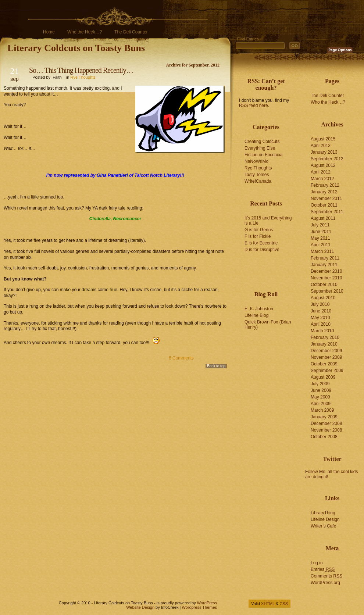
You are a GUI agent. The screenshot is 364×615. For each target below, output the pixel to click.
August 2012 (323, 165)
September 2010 (327, 291)
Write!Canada (258, 181)
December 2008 (326, 423)
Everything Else (260, 148)
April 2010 (321, 324)
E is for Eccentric (261, 243)
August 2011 (323, 218)
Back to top (216, 366)
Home (49, 32)
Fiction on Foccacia (263, 155)
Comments (326, 576)
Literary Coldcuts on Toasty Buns (76, 48)
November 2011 (326, 199)
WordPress (207, 603)
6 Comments (181, 358)
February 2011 (325, 258)
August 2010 (323, 298)
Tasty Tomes (257, 175)
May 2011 (320, 238)
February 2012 (325, 185)
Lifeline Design (325, 519)
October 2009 (324, 364)
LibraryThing (323, 513)
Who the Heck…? (85, 32)
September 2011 (327, 212)
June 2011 (321, 232)
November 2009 (326, 357)
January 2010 (324, 344)
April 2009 (321, 404)
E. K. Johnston (259, 309)
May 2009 (320, 397)
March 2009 (322, 410)
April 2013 (321, 146)
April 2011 (321, 245)
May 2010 (320, 318)
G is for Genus (259, 230)
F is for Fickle (258, 236)
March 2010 (322, 331)
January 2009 (324, 417)
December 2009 (326, 351)
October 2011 (324, 205)
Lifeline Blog (256, 315)
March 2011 (322, 251)
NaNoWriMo (256, 161)
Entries (323, 569)
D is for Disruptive (262, 250)
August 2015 (323, 139)
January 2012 (324, 192)
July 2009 (320, 384)
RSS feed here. (254, 106)
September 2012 (327, 159)
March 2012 (322, 179)
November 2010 (326, 278)
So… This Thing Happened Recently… (81, 70)
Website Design (140, 607)
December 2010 (326, 271)
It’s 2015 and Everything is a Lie (268, 221)
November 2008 (326, 430)
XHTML (268, 604)
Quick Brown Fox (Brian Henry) (268, 325)
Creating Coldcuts (262, 142)
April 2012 (321, 172)
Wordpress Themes (199, 607)
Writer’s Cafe (323, 526)
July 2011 (320, 225)
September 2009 (327, 371)
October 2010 (324, 285)
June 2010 (321, 311)
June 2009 (321, 390)
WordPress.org (325, 583)
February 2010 (325, 337)
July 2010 (320, 304)
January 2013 (324, 152)
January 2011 (324, 265)
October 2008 (324, 437)
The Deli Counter (131, 32)
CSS (284, 604)
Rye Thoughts (83, 77)
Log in (317, 563)
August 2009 (323, 377)
